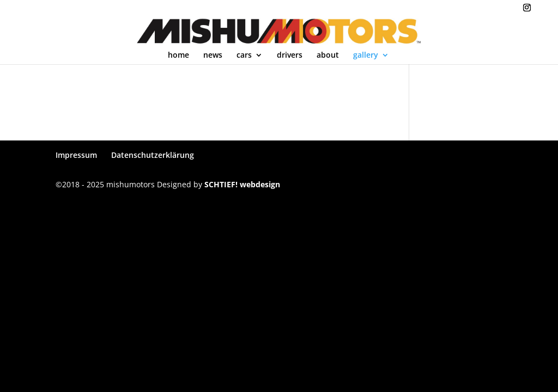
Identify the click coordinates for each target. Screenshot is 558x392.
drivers (290, 56)
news (213, 56)
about (328, 56)
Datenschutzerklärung (153, 155)
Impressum (76, 155)
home (178, 56)
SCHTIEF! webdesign (242, 184)
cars (244, 56)
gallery (366, 56)
